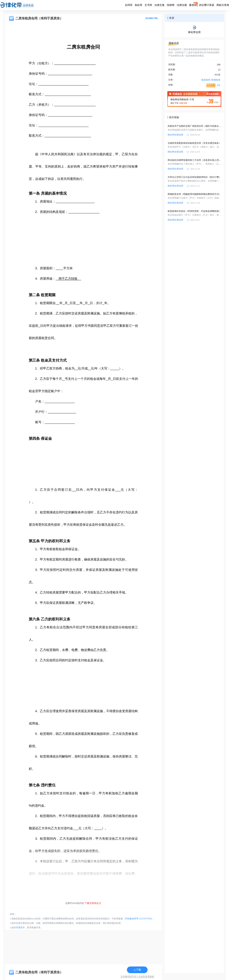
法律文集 (160, 5)
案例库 (193, 5)
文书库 (148, 5)
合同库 (129, 5)
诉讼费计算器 (207, 5)
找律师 (171, 5)
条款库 (139, 5)
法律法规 (182, 5)
